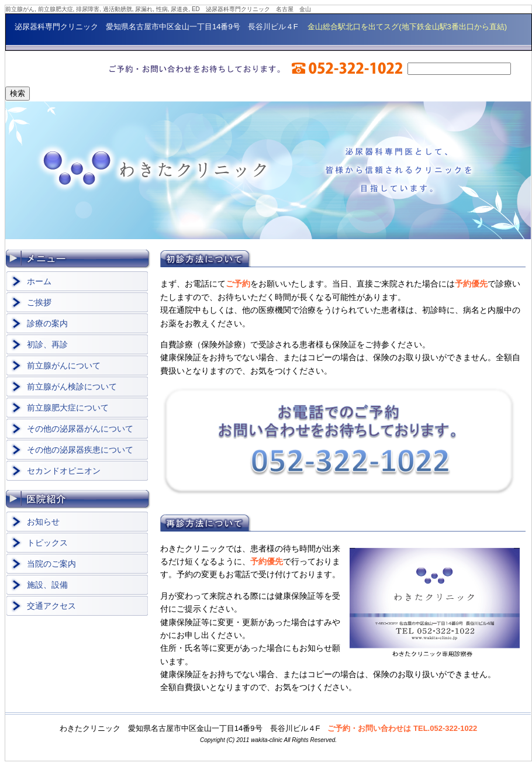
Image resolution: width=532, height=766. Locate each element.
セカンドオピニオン (64, 471)
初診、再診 (47, 344)
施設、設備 (47, 585)
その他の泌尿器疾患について (80, 450)
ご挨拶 (39, 302)
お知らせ (43, 522)
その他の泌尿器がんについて (80, 429)
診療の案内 (47, 323)
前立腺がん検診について (72, 387)
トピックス (47, 543)
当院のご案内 (51, 564)
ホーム (39, 281)
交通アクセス (51, 606)
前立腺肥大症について (68, 408)
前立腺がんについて (64, 365)
